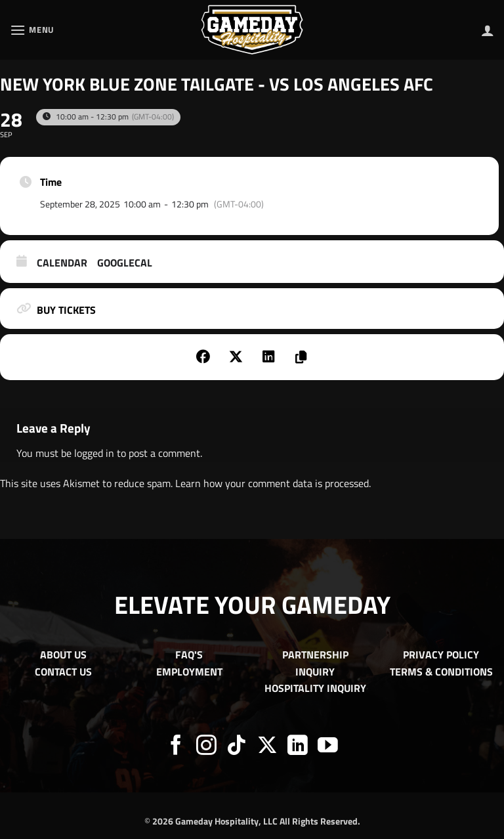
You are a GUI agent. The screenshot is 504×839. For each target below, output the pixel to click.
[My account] (488, 30)
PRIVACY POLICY (441, 655)
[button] (32, 30)
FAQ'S (189, 655)
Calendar (62, 263)
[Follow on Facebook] (176, 747)
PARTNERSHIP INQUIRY (315, 663)
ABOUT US (63, 655)
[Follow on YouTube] (328, 747)
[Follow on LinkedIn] (298, 747)
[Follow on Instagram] (206, 747)
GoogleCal (125, 263)
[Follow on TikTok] (237, 747)
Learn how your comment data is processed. (273, 483)
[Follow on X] (267, 747)
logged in (94, 453)
